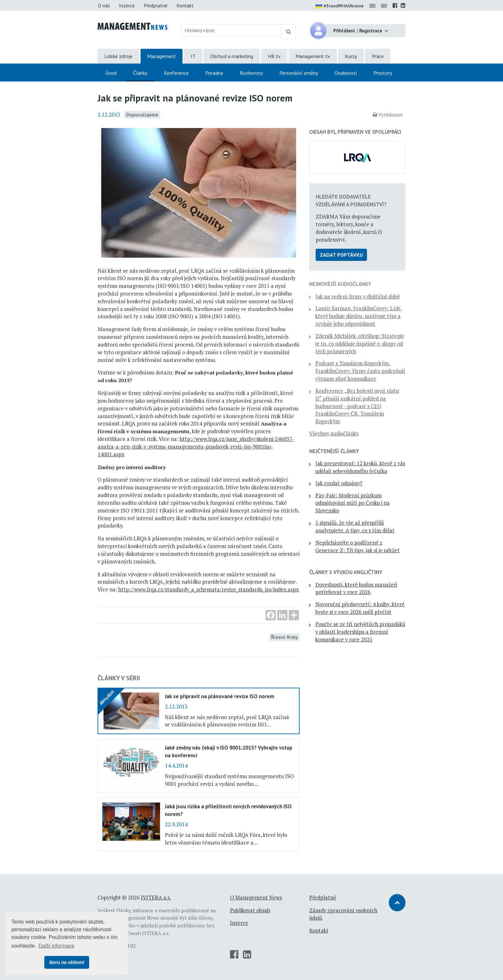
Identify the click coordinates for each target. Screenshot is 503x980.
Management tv (313, 56)
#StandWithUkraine (340, 6)
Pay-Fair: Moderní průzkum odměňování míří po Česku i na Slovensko (353, 503)
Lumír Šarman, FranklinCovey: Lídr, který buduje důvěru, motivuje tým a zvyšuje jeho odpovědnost (358, 316)
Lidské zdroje (118, 56)
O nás (104, 5)
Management (162, 56)
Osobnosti (346, 73)
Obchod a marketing (232, 56)
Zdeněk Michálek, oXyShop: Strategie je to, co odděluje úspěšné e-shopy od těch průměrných (360, 344)
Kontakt (185, 5)
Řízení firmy (284, 637)
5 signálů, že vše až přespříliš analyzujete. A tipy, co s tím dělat (355, 527)
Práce (378, 56)
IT (193, 56)
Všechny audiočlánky (334, 434)
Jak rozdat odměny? (339, 483)
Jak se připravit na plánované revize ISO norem (220, 696)
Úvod (111, 73)
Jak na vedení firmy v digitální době (358, 297)
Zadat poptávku (341, 255)
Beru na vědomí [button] (67, 962)
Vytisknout (388, 115)
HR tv (274, 56)
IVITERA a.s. (156, 898)
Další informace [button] (56, 946)
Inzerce (127, 5)
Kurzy (351, 56)
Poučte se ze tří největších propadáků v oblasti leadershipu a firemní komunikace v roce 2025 (360, 632)
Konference (176, 73)
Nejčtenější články (334, 451)
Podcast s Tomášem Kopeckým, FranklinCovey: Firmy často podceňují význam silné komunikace (360, 371)
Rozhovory (251, 73)
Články (140, 73)
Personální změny (299, 73)
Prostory (383, 73)
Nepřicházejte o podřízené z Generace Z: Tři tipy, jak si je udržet (358, 546)
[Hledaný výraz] (231, 30)
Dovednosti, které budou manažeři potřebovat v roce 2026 (356, 589)
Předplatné (156, 5)
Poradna (214, 73)
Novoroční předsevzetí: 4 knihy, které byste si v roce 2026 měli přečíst (360, 608)
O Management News (256, 898)
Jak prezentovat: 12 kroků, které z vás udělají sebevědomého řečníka (360, 467)
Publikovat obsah (250, 910)
